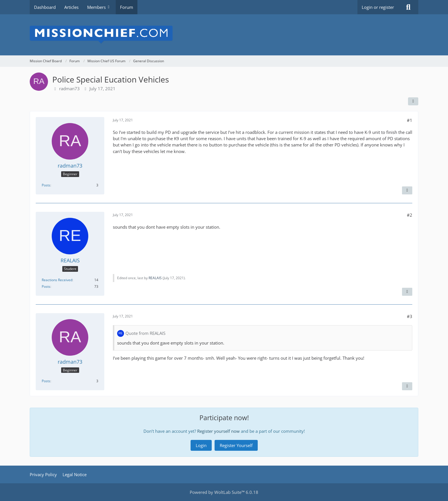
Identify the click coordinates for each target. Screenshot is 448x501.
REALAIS (155, 278)
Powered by (224, 492)
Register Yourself (236, 445)
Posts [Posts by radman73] (46, 185)
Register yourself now (218, 431)
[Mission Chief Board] (224, 35)
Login (201, 445)
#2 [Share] (410, 215)
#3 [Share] (410, 316)
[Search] (408, 7)
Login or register (378, 7)
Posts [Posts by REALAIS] (46, 286)
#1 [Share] (410, 120)
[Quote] (407, 190)
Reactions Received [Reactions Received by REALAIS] (57, 280)
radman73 (69, 88)
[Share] (413, 101)
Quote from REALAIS (145, 333)
